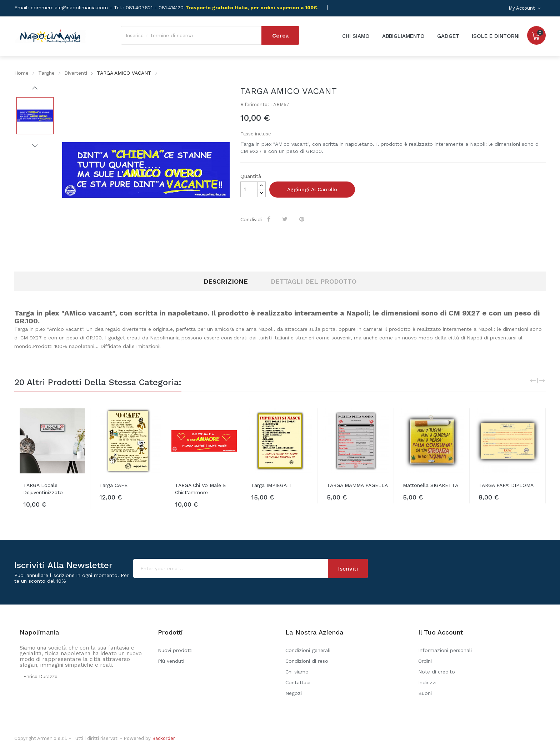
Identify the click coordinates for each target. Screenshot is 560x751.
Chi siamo (297, 672)
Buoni (425, 693)
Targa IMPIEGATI (271, 485)
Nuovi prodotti (175, 650)
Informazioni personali (445, 650)
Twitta (286, 219)
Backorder (164, 738)
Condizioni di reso (307, 661)
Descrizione (226, 281)
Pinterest (303, 219)
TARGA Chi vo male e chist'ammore (201, 489)
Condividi (270, 219)
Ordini (425, 661)
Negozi (294, 693)
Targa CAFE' (114, 485)
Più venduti (171, 661)
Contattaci (298, 682)
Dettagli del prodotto (314, 281)
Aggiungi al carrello (312, 189)
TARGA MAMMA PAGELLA (357, 485)
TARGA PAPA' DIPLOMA (506, 485)
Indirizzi (427, 682)
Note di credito (437, 672)
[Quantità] (249, 189)
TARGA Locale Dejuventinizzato (43, 489)
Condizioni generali (308, 650)
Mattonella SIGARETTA (431, 485)
